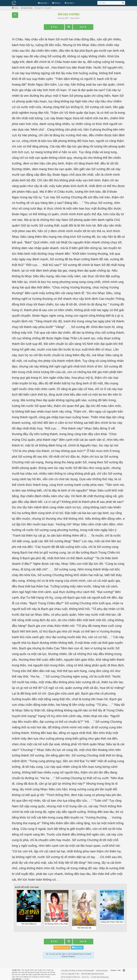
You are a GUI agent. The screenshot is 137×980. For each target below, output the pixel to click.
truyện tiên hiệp (26, 975)
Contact (113, 970)
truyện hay (50, 970)
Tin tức (27, 979)
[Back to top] (124, 971)
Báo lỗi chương (62, 948)
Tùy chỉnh (70, 3)
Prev (54, 27)
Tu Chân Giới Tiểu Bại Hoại (100, 977)
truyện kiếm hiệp (38, 975)
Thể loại (57, 3)
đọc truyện (38, 970)
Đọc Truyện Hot (24, 3)
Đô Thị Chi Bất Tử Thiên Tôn (71, 977)
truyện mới (39, 972)
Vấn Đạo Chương (68, 14)
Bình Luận (77, 948)
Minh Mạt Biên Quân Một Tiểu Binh (93, 974)
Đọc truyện (25, 970)
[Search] (123, 3)
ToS (119, 970)
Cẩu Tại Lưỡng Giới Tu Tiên (70, 974)
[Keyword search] (109, 3)
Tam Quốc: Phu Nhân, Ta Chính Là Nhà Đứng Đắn (78, 971)
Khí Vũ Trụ (85, 977)
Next (83, 27)
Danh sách (43, 3)
